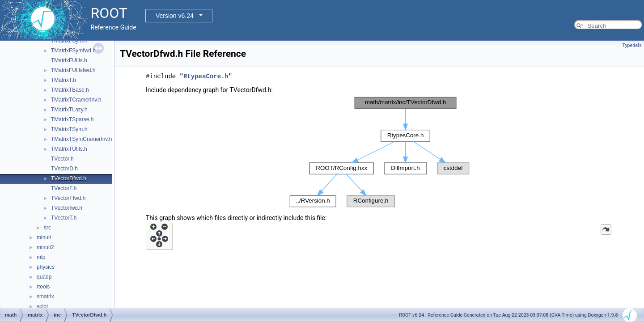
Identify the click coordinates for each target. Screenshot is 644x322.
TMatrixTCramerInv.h (76, 100)
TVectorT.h (64, 218)
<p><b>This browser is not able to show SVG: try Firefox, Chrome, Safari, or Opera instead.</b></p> (379, 152)
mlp (41, 257)
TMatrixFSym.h (69, 41)
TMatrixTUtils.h (69, 149)
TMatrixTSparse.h (72, 119)
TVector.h (62, 159)
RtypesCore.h (206, 76)
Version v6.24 (175, 16)
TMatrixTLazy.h (69, 110)
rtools (43, 287)
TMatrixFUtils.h (69, 60)
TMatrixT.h (64, 80)
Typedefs (632, 45)
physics (46, 267)
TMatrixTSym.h (69, 129)
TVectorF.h (64, 188)
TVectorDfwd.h (69, 178)
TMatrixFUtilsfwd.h (73, 70)
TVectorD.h (64, 169)
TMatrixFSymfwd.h (73, 51)
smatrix (45, 297)
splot (42, 306)
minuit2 (45, 247)
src (47, 228)
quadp (44, 277)
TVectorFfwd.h (68, 198)
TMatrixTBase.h (70, 90)
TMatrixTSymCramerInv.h (81, 139)
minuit (44, 237)
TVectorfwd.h (67, 208)
